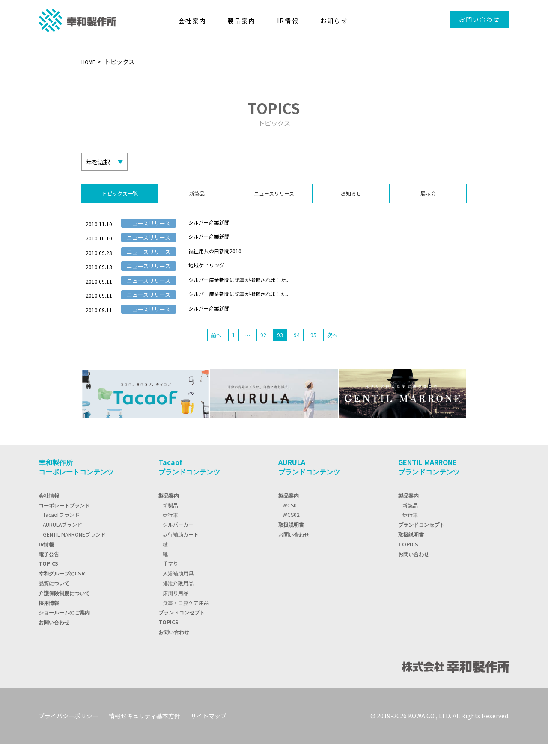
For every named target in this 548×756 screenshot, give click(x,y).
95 (316, 347)
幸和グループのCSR (62, 586)
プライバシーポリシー (68, 728)
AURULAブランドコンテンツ (309, 479)
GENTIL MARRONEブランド (74, 547)
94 (298, 347)
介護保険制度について (64, 605)
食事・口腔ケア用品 (186, 615)
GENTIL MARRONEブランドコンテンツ (429, 479)
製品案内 (169, 508)
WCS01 (291, 517)
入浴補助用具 (178, 586)
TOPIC (48, 576)
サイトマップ (208, 728)
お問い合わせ (479, 19)
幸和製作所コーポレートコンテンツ (76, 479)
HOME (90, 62)
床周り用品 (176, 605)
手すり (170, 576)
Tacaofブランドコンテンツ (189, 479)
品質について (54, 595)
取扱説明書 (291, 537)
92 (263, 347)
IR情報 (46, 556)
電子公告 (49, 566)
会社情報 (49, 508)
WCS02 (291, 527)
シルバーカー (178, 537)
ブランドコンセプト (182, 624)
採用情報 (49, 615)
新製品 (170, 517)
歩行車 (170, 527)
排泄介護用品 (178, 595)
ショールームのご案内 (64, 624)
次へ (336, 347)
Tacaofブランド (61, 527)
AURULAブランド (63, 537)
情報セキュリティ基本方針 (144, 728)
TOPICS (168, 634)
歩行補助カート (181, 547)
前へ (213, 347)
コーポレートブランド (64, 517)
